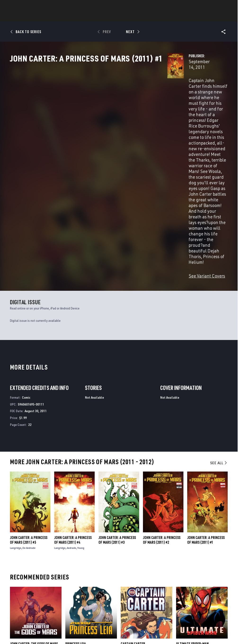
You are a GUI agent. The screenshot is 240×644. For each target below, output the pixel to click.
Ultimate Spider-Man (192, 527)
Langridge (16, 431)
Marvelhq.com (90, 584)
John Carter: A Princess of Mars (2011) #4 (73, 423)
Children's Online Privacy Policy (147, 626)
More (189, 17)
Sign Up (38, 6)
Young (81, 431)
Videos (172, 17)
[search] (227, 6)
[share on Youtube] (188, 593)
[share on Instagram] (212, 582)
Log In (22, 6)
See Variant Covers (97, 159)
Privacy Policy (42, 626)
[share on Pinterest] (212, 593)
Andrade (71, 431)
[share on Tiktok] (188, 603)
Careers (45, 584)
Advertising (88, 571)
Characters (89, 17)
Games (112, 17)
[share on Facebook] (189, 583)
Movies (130, 17)
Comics (66, 17)
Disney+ (84, 578)
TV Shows (151, 17)
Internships (48, 591)
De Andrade (29, 431)
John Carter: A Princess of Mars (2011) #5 (29, 423)
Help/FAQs (47, 578)
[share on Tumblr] (224, 582)
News (49, 17)
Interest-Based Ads (213, 626)
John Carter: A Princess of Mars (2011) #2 (162, 423)
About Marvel (50, 571)
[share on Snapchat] (200, 593)
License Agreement (184, 626)
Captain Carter (133, 527)
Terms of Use (20, 626)
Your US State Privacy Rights (73, 626)
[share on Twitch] (224, 593)
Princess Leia (76, 527)
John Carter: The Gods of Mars (34, 527)
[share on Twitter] (200, 582)
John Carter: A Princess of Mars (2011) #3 (117, 423)
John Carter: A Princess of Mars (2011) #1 (206, 423)
